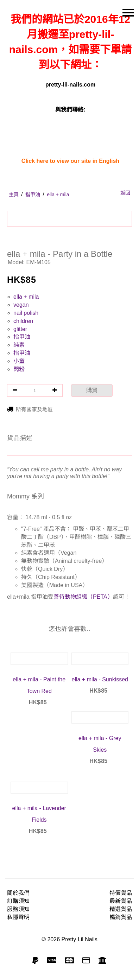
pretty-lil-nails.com (70, 85)
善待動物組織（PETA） (83, 597)
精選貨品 (121, 909)
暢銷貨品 (121, 917)
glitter (20, 329)
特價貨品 (121, 893)
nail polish (26, 313)
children (23, 321)
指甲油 (22, 337)
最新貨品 (121, 901)
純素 (19, 345)
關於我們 (18, 893)
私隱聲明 (18, 917)
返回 (125, 193)
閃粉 (19, 369)
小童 (19, 361)
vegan (21, 305)
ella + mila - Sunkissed (100, 679)
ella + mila (26, 297)
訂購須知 (18, 901)
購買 (92, 390)
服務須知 (18, 909)
